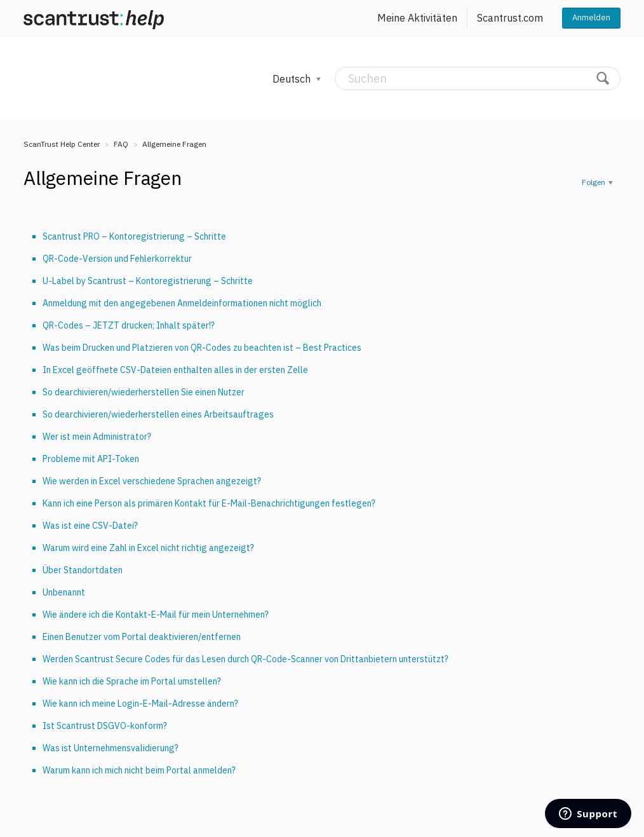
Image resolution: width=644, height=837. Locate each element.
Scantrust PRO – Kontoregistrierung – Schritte (134, 236)
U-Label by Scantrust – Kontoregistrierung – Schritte (148, 281)
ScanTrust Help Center (62, 144)
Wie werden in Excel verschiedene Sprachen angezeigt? (152, 481)
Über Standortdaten (83, 570)
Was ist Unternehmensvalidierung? (111, 748)
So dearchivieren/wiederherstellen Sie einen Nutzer (144, 392)
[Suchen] (478, 78)
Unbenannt (64, 592)
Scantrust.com (510, 18)
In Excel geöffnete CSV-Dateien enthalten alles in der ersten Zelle (175, 370)
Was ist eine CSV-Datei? (90, 526)
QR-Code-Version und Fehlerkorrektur (117, 259)
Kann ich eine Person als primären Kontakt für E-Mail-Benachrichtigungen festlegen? (209, 503)
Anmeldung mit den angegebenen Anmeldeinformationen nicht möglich (182, 303)
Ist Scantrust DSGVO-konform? (105, 726)
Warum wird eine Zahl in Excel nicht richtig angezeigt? (148, 548)
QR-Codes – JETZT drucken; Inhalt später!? (129, 325)
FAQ (121, 144)
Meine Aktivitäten (417, 18)
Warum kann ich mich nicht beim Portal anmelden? (139, 770)
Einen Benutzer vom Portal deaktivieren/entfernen (142, 637)
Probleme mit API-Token (91, 459)
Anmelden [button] (591, 17)
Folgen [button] (594, 182)
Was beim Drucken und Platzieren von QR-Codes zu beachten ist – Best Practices (202, 348)
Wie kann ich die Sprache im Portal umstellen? (132, 681)
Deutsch (293, 79)
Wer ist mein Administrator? (97, 437)
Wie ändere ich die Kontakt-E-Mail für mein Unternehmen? (156, 615)
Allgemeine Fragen (174, 144)
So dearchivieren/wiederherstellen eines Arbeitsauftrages (158, 414)
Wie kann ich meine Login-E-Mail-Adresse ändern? (140, 704)
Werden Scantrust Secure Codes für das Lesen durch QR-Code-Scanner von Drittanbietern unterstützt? (245, 659)
